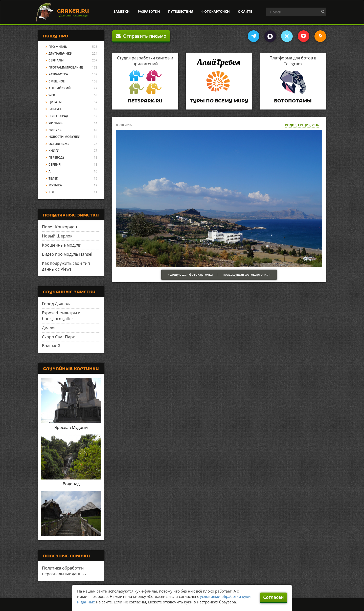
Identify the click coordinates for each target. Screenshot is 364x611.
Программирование (66, 67)
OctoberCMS (59, 144)
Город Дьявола (57, 304)
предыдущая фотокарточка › (246, 274)
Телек (53, 178)
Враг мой (51, 346)
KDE (52, 192)
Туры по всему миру (219, 101)
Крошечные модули (62, 245)
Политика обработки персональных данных (64, 571)
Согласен (274, 597)
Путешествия (181, 11)
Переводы (57, 157)
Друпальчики (61, 53)
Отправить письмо (141, 36)
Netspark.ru (145, 101)
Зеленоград (58, 116)
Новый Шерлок (57, 236)
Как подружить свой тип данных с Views (66, 266)
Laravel (55, 109)
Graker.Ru (73, 11)
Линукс (55, 130)
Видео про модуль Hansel (67, 254)
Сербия (55, 165)
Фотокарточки (216, 11)
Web (52, 95)
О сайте (245, 11)
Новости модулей (64, 137)
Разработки (149, 11)
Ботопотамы (293, 101)
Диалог (49, 328)
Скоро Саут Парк (58, 337)
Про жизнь (58, 47)
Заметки (122, 11)
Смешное (57, 81)
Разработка (58, 74)
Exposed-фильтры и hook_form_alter (61, 316)
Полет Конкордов (59, 227)
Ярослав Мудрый (71, 427)
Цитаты (55, 102)
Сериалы (56, 60)
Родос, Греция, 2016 (302, 125)
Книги (54, 151)
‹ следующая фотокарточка (190, 274)
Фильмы (56, 123)
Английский (60, 88)
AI (50, 171)
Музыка (55, 185)
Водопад (71, 484)
